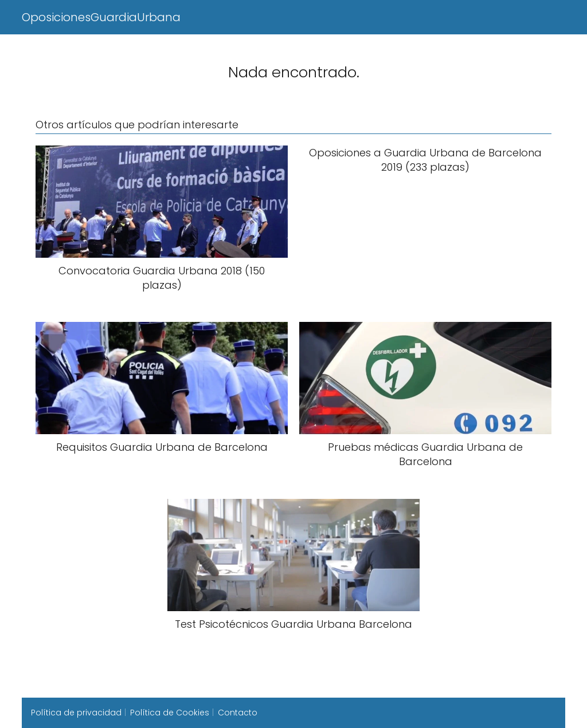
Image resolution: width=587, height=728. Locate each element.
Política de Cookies (170, 713)
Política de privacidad (76, 713)
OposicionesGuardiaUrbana (101, 17)
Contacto (238, 713)
